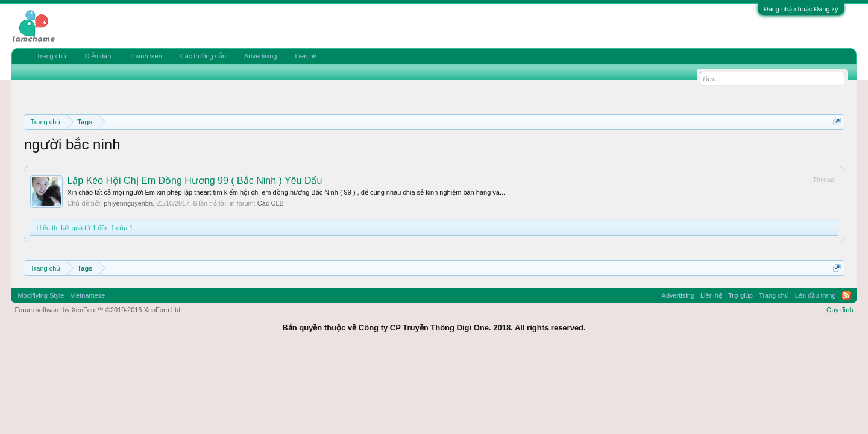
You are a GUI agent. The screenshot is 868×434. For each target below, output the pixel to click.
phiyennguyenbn (128, 203)
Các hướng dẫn (203, 56)
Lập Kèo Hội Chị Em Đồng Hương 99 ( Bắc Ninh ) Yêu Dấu (194, 181)
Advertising (260, 56)
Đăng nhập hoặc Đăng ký (801, 9)
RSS (846, 295)
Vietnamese (87, 295)
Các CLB (271, 203)
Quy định (840, 310)
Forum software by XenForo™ (98, 310)
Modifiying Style (41, 295)
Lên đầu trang (816, 295)
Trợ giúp (741, 295)
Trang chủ (51, 56)
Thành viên (145, 56)
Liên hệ (306, 56)
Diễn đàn (98, 56)
